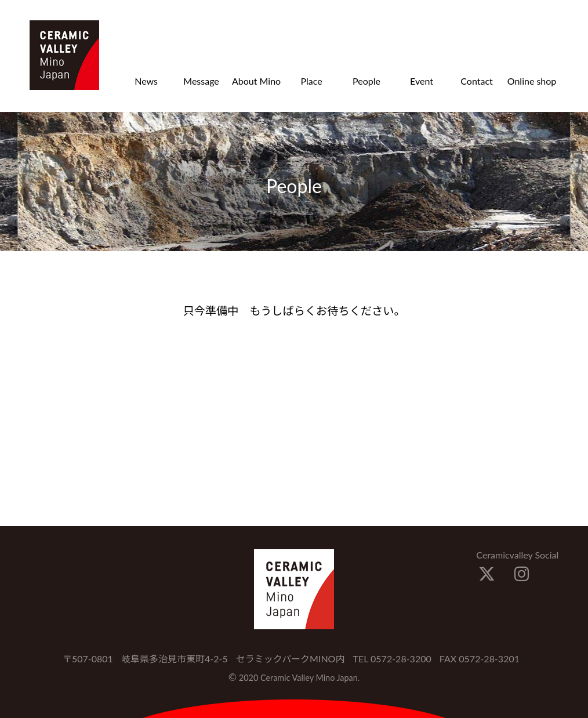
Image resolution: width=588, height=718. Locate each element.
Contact (476, 81)
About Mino (256, 81)
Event (422, 81)
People (366, 81)
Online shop (532, 81)
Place (311, 81)
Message (201, 81)
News (146, 81)
